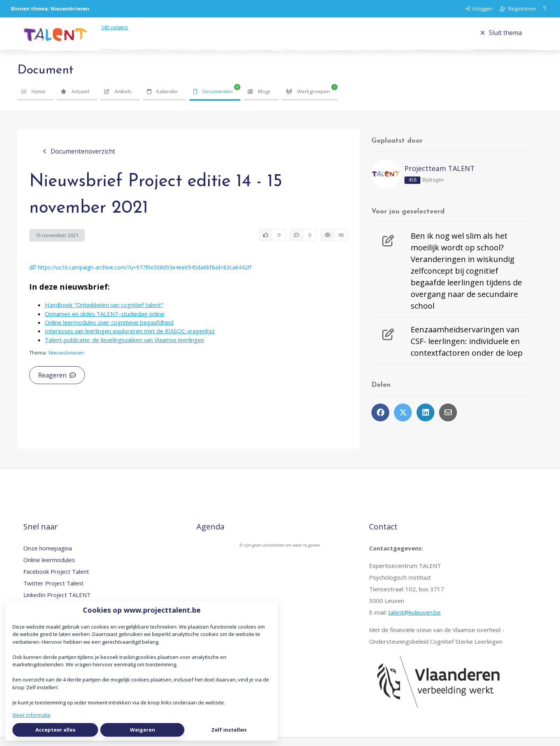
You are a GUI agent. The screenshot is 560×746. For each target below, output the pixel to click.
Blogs (259, 100)
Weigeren (143, 730)
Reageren (57, 384)
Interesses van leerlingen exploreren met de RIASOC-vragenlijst (130, 339)
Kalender (163, 100)
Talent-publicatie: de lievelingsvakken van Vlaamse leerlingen (124, 348)
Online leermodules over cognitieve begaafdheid (109, 331)
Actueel (75, 100)
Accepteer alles (55, 730)
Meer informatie (31, 715)
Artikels (118, 100)
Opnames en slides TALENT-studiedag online (105, 322)
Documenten (213, 100)
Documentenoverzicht (79, 160)
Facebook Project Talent (56, 580)
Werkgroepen (308, 100)
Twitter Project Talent (53, 592)
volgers (128, 31)
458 (412, 188)
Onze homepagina (48, 557)
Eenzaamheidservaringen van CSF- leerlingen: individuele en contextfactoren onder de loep (467, 350)
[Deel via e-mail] (448, 421)
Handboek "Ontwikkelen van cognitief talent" (104, 313)
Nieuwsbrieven (66, 361)
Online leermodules (49, 568)
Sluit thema (501, 37)
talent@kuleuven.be (414, 621)
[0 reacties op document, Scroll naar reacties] (303, 244)
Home (33, 100)
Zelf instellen (229, 730)
